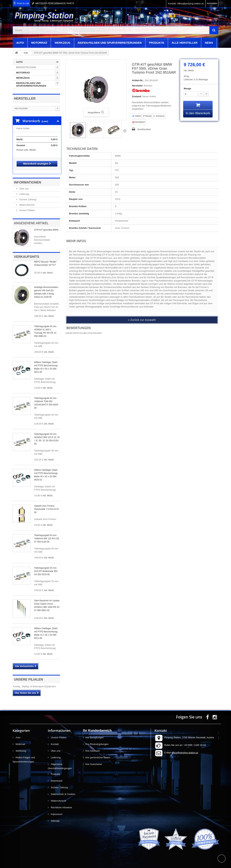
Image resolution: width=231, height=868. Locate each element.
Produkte (157, 43)
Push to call (23, 3)
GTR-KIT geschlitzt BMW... (47, 226)
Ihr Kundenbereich (97, 727)
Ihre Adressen (93, 747)
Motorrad (39, 43)
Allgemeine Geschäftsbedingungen (60, 763)
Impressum (56, 811)
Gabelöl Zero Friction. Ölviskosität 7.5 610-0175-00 (47, 506)
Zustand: (137, 96)
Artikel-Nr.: (138, 80)
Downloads (56, 777)
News (209, 43)
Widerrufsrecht (27, 201)
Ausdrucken (144, 129)
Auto (20, 43)
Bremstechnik (26, 67)
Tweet (137, 116)
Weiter (125, 131)
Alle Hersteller (185, 43)
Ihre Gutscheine (94, 761)
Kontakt (55, 741)
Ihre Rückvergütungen (97, 741)
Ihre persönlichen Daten (98, 754)
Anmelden (212, 3)
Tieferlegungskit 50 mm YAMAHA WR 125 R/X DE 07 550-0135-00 (47, 535)
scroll (222, 859)
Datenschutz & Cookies (63, 791)
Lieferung (24, 190)
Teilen (147, 116)
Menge (187, 88)
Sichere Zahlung (27, 196)
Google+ (159, 116)
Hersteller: (138, 86)
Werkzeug (62, 43)
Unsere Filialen (27, 207)
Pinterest (139, 122)
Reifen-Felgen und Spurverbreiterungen (110, 43)
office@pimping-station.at (185, 749)
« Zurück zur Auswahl (142, 320)
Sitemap (55, 817)
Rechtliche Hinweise (61, 804)
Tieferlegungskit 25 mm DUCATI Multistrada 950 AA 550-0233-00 (46, 568)
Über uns (24, 185)
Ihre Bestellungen (94, 734)
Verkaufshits (27, 253)
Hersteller (25, 99)
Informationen (28, 179)
